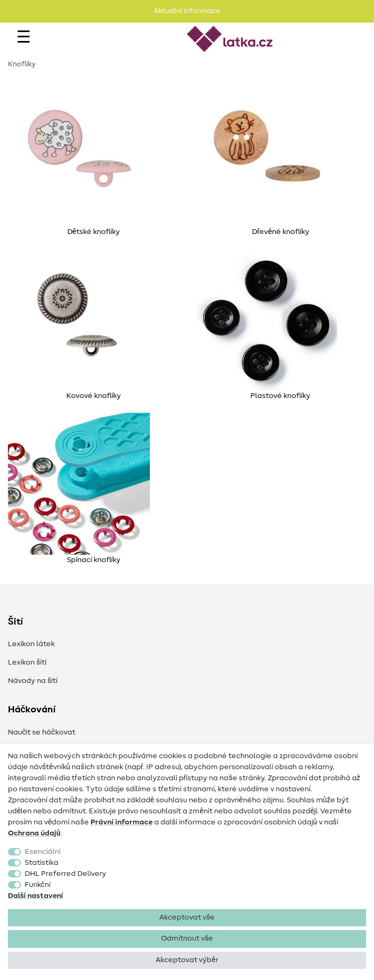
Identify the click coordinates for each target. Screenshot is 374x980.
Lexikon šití (27, 662)
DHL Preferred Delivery (65, 874)
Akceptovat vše (187, 917)
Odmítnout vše (187, 938)
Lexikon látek (31, 644)
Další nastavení (36, 896)
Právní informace (122, 822)
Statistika (42, 863)
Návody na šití (33, 681)
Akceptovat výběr (187, 960)
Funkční (38, 885)
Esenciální (43, 852)
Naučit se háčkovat (42, 732)
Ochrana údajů (34, 833)
